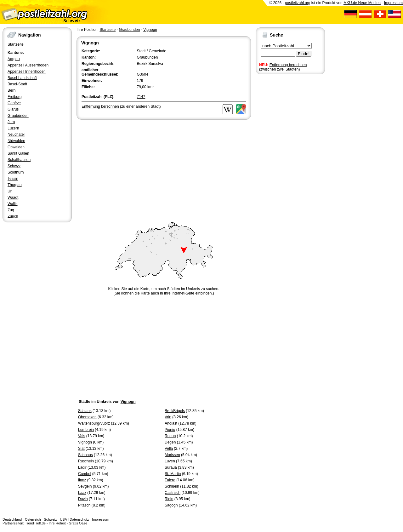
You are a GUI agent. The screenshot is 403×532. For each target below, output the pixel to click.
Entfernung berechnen (288, 65)
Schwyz (14, 166)
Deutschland (12, 519)
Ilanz (82, 480)
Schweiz (50, 519)
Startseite (16, 44)
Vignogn (150, 30)
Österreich (33, 519)
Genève (14, 103)
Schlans (85, 411)
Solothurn (16, 172)
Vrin (168, 417)
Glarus (13, 109)
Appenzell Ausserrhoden (28, 65)
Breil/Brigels (175, 411)
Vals (82, 436)
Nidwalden (16, 141)
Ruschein (86, 461)
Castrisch (173, 493)
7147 (141, 97)
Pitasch (84, 505)
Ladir (82, 467)
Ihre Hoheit (57, 523)
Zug (11, 210)
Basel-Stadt (17, 84)
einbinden (203, 293)
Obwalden (16, 147)
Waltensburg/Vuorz (94, 423)
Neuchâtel (16, 134)
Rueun (170, 436)
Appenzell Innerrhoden (27, 72)
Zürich (13, 216)
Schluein (172, 486)
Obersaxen (87, 417)
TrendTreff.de (35, 523)
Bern (11, 90)
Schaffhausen (19, 160)
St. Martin (173, 474)
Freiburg (15, 97)
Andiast (171, 423)
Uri (10, 191)
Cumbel (85, 474)
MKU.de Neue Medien (362, 3)
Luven (170, 461)
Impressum (393, 3)
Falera (170, 480)
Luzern (13, 128)
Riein (169, 499)
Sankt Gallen (18, 153)
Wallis (13, 204)
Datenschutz (79, 519)
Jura (11, 122)
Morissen (172, 455)
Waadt (13, 197)
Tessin (13, 179)
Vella (169, 449)
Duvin (83, 499)
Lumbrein (86, 430)
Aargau (14, 59)
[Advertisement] (164, 168)
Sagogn (171, 505)
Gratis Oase (78, 523)
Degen (170, 442)
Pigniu (170, 430)
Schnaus (85, 455)
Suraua (171, 467)
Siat (81, 449)
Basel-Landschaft (22, 78)
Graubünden (18, 116)
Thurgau (15, 185)
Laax (82, 493)
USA (63, 519)
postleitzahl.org (298, 3)
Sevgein (85, 486)
